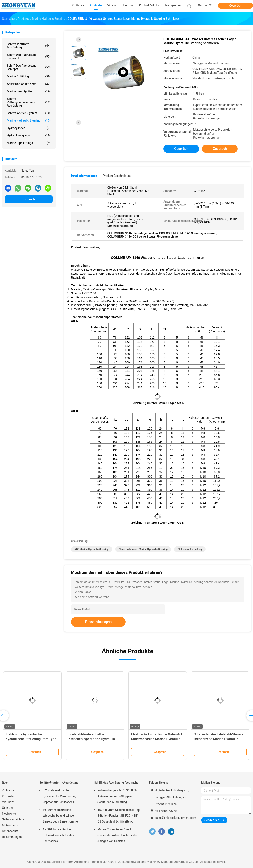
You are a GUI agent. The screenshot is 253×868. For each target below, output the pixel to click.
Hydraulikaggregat (29, 135)
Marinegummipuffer (29, 91)
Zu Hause (8, 790)
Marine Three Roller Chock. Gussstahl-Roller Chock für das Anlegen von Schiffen (118, 835)
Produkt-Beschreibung (117, 176)
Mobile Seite (10, 825)
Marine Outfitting (29, 76)
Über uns (8, 808)
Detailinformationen (84, 176)
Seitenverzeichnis (13, 819)
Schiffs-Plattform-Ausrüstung (29, 46)
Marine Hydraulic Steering (29, 120)
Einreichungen (98, 622)
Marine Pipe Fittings (29, 143)
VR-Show (8, 802)
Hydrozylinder (29, 128)
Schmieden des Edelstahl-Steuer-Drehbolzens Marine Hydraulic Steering (218, 739)
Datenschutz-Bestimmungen (12, 834)
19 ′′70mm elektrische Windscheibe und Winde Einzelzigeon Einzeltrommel (61, 816)
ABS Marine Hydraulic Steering (92, 549)
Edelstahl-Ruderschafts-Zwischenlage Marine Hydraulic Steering (92, 739)
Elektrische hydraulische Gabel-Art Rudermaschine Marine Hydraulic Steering (157, 739)
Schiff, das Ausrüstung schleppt (29, 67)
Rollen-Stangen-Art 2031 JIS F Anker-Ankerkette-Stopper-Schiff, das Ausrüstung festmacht (117, 797)
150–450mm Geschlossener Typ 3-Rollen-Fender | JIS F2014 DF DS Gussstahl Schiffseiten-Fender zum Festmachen (119, 816)
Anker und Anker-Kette (29, 84)
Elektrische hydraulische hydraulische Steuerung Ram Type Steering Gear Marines (31, 739)
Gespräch (235, 6)
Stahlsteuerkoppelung (190, 549)
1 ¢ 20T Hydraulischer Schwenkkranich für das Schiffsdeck (58, 835)
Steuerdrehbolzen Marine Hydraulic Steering (143, 549)
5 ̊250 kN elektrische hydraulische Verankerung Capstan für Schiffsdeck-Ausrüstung (60, 797)
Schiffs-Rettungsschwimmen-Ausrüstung (29, 102)
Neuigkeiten (10, 814)
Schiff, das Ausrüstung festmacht (29, 56)
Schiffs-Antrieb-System (29, 113)
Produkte (8, 796)
